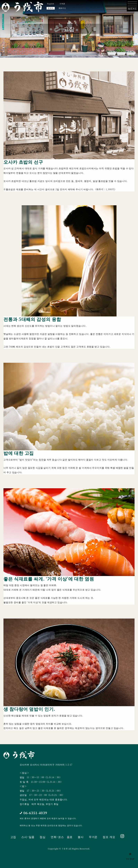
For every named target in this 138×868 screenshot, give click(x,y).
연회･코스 (57, 837)
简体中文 (62, 8)
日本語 (62, 4)
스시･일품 (28, 837)
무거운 (93, 837)
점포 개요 (109, 837)
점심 (43, 837)
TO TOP (130, 856)
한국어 (51, 8)
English (51, 4)
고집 (13, 837)
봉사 (81, 837)
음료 (70, 837)
